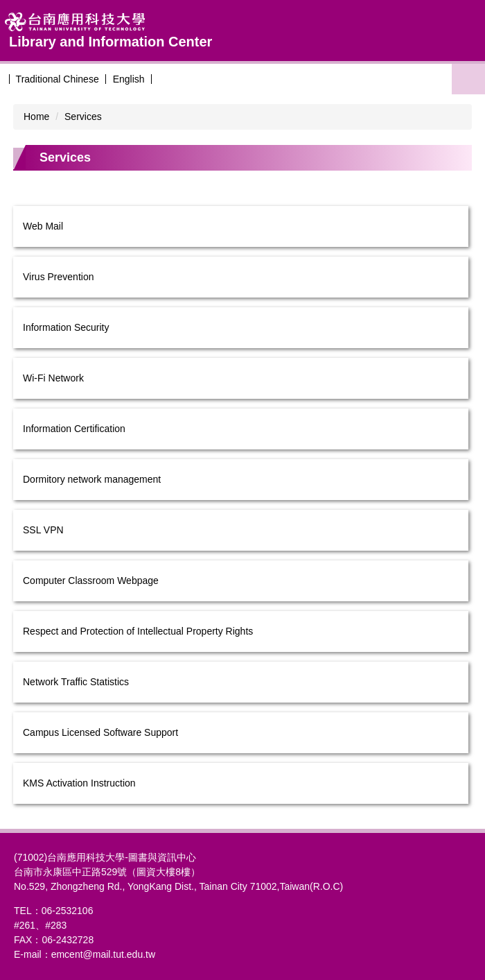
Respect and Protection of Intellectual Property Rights (138, 631)
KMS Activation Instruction (79, 783)
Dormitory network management (92, 479)
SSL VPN (43, 530)
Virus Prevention (58, 277)
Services (83, 117)
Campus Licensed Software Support (100, 732)
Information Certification (74, 429)
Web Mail (43, 226)
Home (36, 117)
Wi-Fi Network (53, 378)
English (129, 79)
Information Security (66, 327)
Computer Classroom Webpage (91, 581)
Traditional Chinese (58, 79)
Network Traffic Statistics (76, 682)
